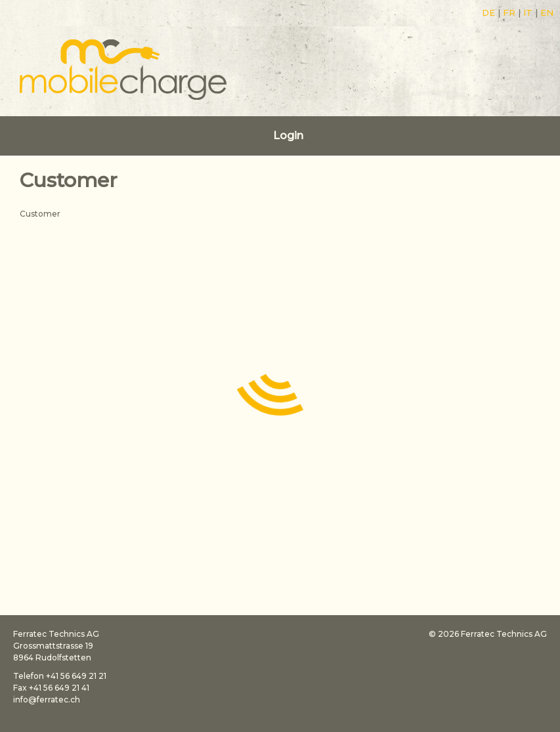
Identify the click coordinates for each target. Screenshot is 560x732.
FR (509, 12)
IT (528, 12)
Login (288, 136)
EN (547, 12)
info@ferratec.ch (47, 700)
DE (488, 12)
